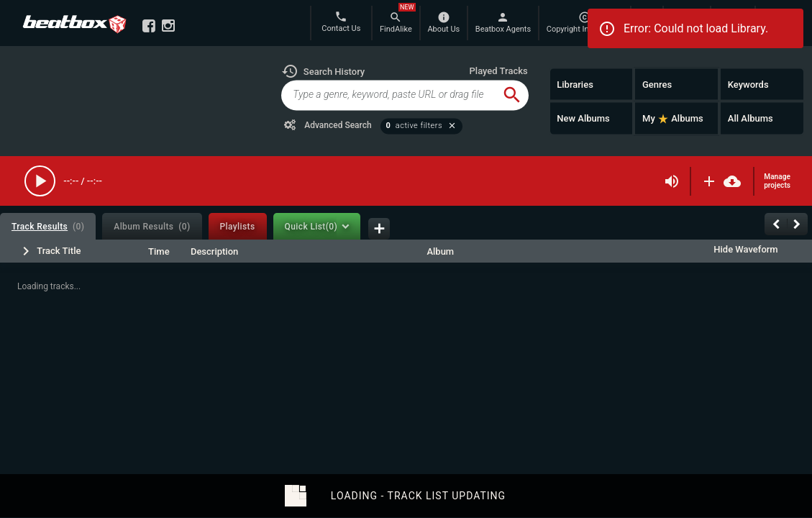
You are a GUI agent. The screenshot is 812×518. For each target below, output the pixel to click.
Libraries (575, 84)
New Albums (583, 118)
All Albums (751, 118)
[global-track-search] (388, 95)
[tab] (48, 226)
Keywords (748, 84)
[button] (323, 71)
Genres (657, 84)
